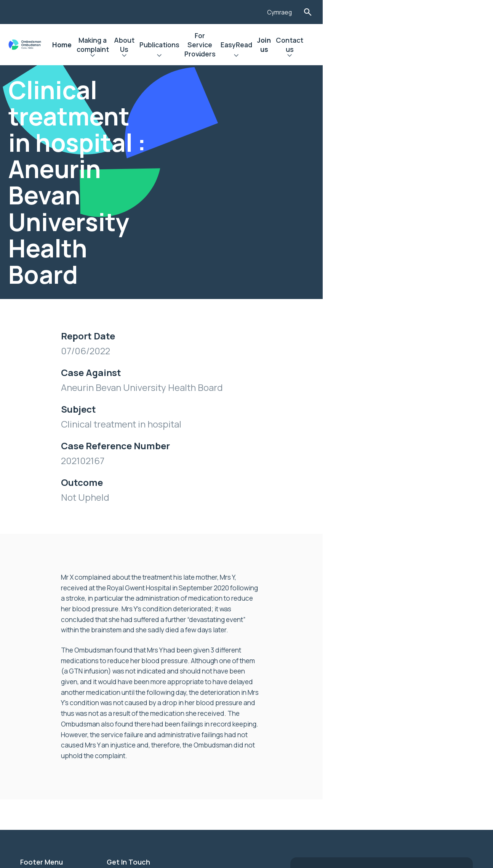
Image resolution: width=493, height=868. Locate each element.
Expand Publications (248, 56)
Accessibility (41, 712)
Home (102, 45)
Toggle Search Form (467, 12)
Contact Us (39, 738)
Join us (404, 45)
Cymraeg (437, 13)
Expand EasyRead (369, 56)
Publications (248, 45)
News (29, 686)
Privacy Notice (44, 725)
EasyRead (369, 45)
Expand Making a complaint (151, 56)
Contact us (442, 45)
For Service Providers (311, 45)
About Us (204, 45)
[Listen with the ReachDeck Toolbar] (407, 11)
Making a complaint (151, 45)
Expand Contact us (442, 56)
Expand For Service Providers (311, 56)
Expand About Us (204, 56)
